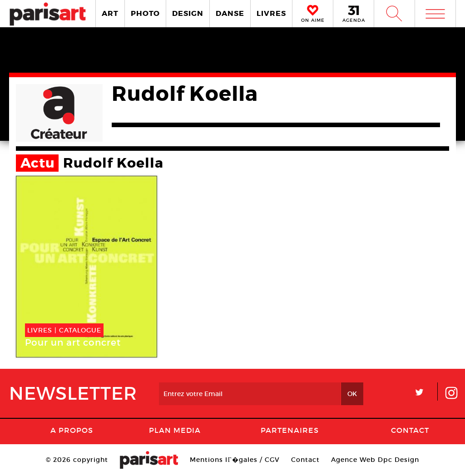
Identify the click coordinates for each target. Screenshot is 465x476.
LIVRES (271, 13)
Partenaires (290, 430)
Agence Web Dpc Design (375, 460)
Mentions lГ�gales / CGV (235, 460)
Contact (410, 430)
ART (110, 13)
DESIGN (188, 13)
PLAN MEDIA (175, 430)
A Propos (72, 430)
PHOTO (145, 13)
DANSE (230, 13)
